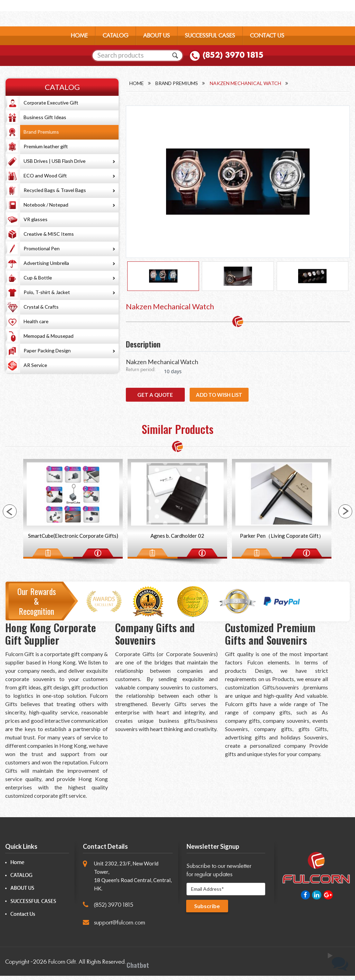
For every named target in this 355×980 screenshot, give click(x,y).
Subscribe (208, 910)
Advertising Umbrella (46, 263)
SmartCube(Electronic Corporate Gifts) (73, 539)
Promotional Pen (42, 248)
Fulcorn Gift (62, 966)
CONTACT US (267, 36)
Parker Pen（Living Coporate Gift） (282, 539)
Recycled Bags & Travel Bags (55, 190)
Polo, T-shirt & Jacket (47, 292)
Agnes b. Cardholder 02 (177, 539)
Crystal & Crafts (41, 307)
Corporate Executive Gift (51, 103)
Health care (36, 321)
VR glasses (36, 219)
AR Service (35, 365)
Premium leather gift (46, 146)
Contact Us (23, 918)
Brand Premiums (41, 132)
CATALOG (115, 36)
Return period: (141, 373)
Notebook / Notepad (46, 205)
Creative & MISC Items (49, 234)
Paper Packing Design (47, 350)
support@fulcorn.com (120, 926)
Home (137, 83)
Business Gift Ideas (45, 117)
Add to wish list (219, 398)
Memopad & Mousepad (49, 336)
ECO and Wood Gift (45, 175)
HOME (79, 36)
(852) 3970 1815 (233, 56)
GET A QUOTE (155, 398)
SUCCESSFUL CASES (210, 36)
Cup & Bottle (38, 278)
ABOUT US (157, 36)
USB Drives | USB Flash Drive (55, 161)
